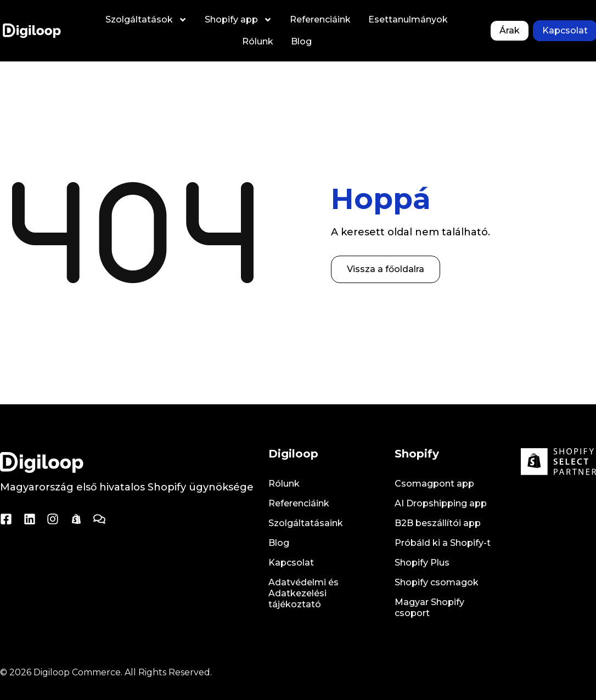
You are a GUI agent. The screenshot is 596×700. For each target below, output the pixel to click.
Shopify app (238, 20)
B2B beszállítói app (438, 523)
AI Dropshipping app (441, 503)
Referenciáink (320, 19)
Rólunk (258, 41)
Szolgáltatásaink (306, 523)
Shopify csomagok (437, 582)
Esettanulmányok (408, 19)
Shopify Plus (422, 563)
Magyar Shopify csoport (429, 608)
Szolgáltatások (146, 20)
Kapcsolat (291, 563)
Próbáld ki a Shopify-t (443, 543)
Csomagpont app (434, 484)
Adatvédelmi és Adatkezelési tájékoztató (303, 593)
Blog (301, 41)
